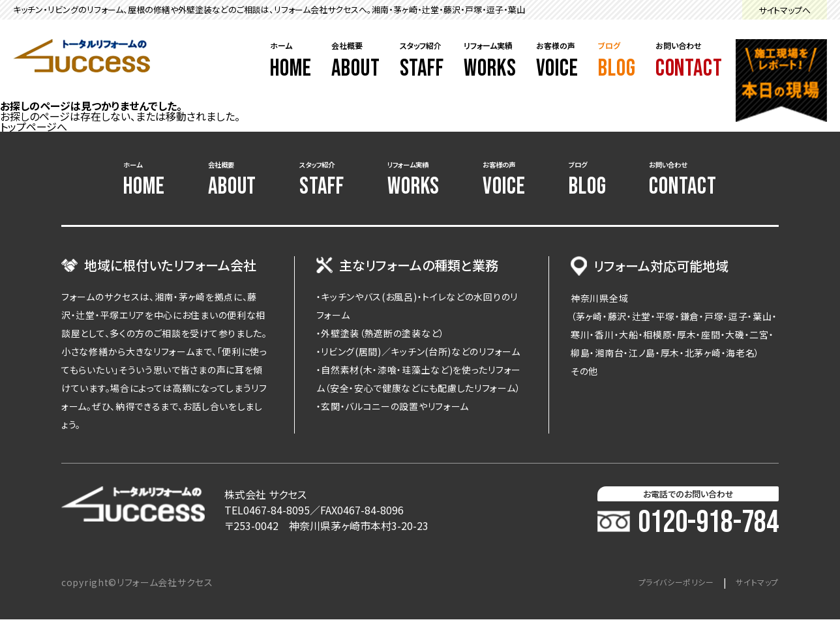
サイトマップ (754, 583)
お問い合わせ (689, 61)
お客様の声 (558, 61)
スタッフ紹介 (422, 61)
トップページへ (34, 126)
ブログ (617, 61)
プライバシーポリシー (662, 583)
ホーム (291, 61)
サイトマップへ (785, 10)
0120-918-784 (688, 524)
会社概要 (356, 61)
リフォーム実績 (490, 61)
